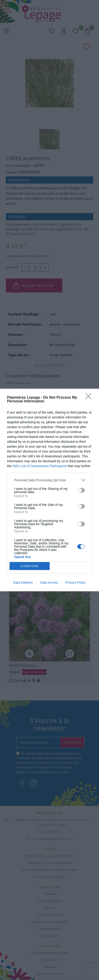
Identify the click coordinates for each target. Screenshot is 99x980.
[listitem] (49, 480)
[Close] (90, 398)
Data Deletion (23, 582)
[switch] (81, 490)
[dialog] (49, 490)
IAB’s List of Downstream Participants (39, 466)
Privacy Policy (76, 582)
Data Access (49, 582)
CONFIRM (29, 566)
